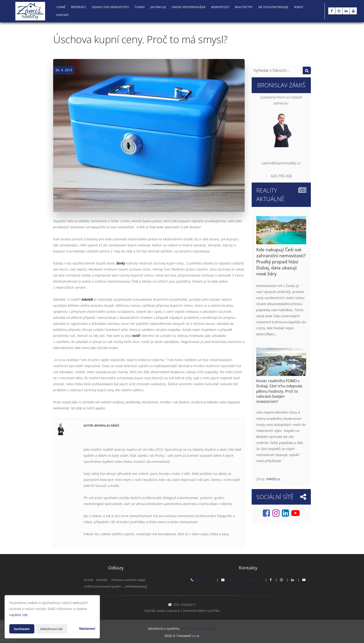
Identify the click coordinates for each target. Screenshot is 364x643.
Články (140, 7)
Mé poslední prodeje (273, 7)
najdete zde (18, 615)
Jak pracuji (158, 7)
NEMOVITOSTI (220, 7)
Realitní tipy (244, 7)
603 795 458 (205, 580)
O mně (61, 7)
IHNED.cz (273, 479)
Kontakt (63, 15)
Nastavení (87, 628)
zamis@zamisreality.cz (244, 580)
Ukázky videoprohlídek (188, 7)
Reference (79, 7)
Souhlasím (22, 629)
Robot (299, 7)
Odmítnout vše (53, 629)
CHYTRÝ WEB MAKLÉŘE (198, 628)
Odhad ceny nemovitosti (110, 7)
